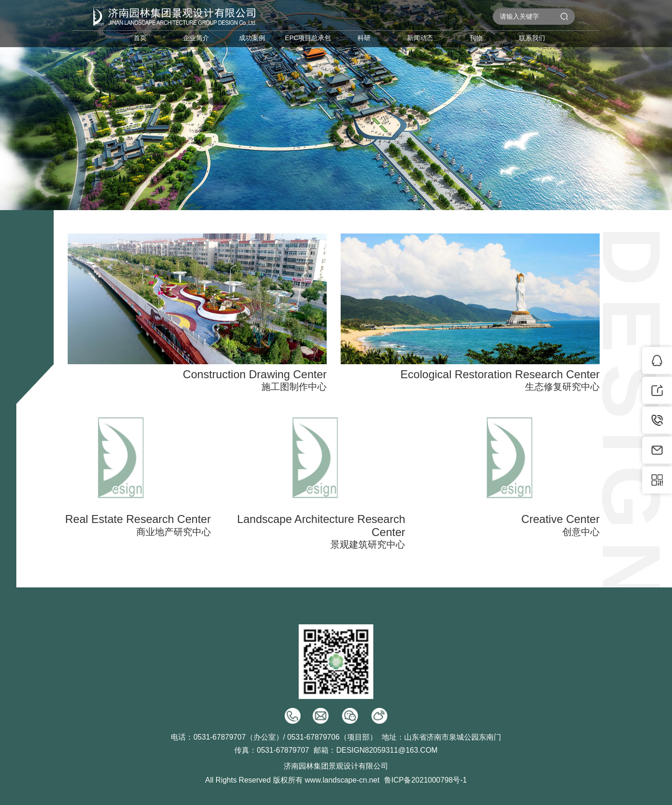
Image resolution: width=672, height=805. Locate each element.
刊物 (476, 38)
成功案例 (252, 38)
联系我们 (532, 38)
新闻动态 (420, 38)
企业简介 (196, 38)
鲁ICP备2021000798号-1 (426, 780)
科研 (364, 38)
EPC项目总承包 (308, 38)
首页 (140, 38)
